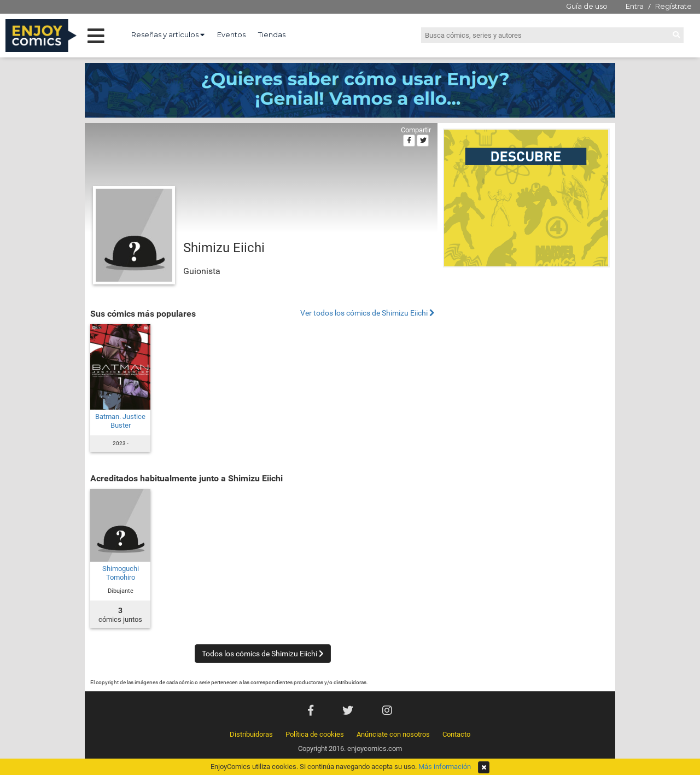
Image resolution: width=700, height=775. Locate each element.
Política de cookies (315, 734)
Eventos (231, 34)
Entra (635, 6)
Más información (445, 767)
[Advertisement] (526, 347)
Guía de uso (587, 6)
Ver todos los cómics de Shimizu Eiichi (367, 313)
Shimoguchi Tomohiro (121, 573)
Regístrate (673, 6)
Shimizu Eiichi (224, 248)
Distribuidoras (251, 734)
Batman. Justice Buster (120, 421)
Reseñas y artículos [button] (168, 34)
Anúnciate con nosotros (393, 734)
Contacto (456, 734)
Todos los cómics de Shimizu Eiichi (263, 654)
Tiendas (272, 34)
